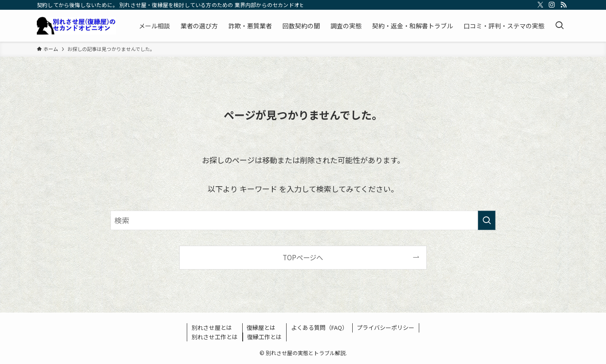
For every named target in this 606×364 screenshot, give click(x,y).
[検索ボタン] (559, 26)
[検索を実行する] (487, 220)
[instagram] (552, 5)
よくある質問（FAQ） (319, 327)
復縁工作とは (264, 337)
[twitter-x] (540, 5)
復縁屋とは (261, 327)
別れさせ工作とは (215, 337)
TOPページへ (303, 257)
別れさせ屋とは (212, 327)
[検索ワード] (303, 220)
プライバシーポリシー (386, 327)
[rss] (563, 5)
